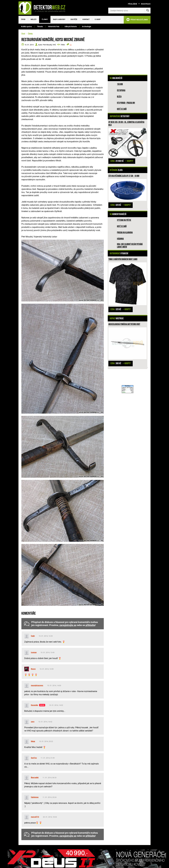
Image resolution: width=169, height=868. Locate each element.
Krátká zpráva (26, 26)
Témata (40, 26)
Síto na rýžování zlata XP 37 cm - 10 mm (124, 176)
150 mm (120, 84)
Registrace (146, 4)
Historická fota (54, 26)
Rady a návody (59, 19)
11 (71, 45)
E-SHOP (98, 19)
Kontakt (86, 19)
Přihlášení (132, 4)
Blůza (119, 97)
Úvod (23, 19)
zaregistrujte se (68, 625)
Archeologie (87, 26)
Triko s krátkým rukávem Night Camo (123, 259)
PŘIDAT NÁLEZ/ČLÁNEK (137, 20)
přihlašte (90, 625)
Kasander (35, 705)
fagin (33, 636)
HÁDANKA (120, 239)
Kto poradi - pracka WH (126, 103)
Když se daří (122, 109)
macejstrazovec (37, 685)
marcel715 (35, 817)
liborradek (35, 777)
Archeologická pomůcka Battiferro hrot (124, 324)
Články (45, 19)
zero (33, 722)
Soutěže (74, 19)
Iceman (34, 652)
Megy (33, 741)
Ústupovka (121, 90)
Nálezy (34, 19)
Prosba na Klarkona (125, 233)
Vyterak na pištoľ (124, 220)
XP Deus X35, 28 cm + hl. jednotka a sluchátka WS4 (126, 124)
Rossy (33, 669)
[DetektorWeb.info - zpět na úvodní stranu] (44, 8)
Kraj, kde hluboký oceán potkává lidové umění (130, 246)
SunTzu (34, 758)
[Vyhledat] (148, 11)
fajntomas (35, 797)
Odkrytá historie (71, 26)
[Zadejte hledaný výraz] (129, 11)
